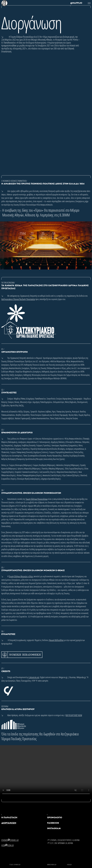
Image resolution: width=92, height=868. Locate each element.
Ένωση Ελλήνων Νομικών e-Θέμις (21, 576)
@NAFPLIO (76, 3)
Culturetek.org (34, 677)
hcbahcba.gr (8, 845)
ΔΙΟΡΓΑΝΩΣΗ (9, 823)
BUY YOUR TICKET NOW (74, 715)
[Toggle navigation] (89, 3)
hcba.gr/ (69, 865)
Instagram (54, 829)
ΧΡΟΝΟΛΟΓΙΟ (55, 818)
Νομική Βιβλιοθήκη (57, 640)
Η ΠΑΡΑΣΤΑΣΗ (9, 818)
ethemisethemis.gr (10, 840)
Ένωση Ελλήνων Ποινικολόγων (37, 499)
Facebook (53, 823)
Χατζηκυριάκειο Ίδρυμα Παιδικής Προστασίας (18, 299)
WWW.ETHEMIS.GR (52, 865)
